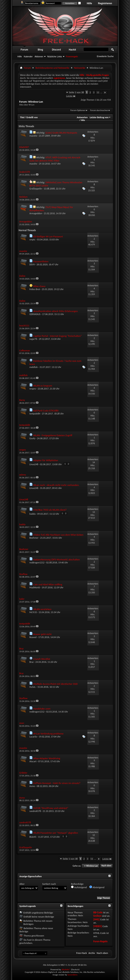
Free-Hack (81, 953)
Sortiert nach (49, 884)
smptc (32, 240)
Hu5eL (32, 687)
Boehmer (34, 538)
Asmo (32, 786)
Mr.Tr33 (33, 612)
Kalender (28, 56)
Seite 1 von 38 (76, 92)
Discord (56, 50)
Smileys (97, 916)
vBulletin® (66, 970)
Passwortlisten (41, 261)
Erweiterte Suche (105, 56)
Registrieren (105, 3)
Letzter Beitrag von (100, 117)
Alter (22, 884)
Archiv (92, 953)
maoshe (33, 136)
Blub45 (33, 837)
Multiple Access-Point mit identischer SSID (55, 684)
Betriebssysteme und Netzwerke (52, 68)
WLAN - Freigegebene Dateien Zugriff (53, 435)
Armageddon (36, 213)
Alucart (33, 761)
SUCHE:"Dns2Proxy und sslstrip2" (51, 808)
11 (98, 92)
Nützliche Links (55, 56)
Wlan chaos (39, 286)
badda (32, 514)
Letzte (71, 96)
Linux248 (34, 464)
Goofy (32, 438)
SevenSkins (72, 975)
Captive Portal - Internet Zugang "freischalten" (57, 336)
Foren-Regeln (100, 941)
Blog (40, 50)
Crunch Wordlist (42, 659)
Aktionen (39, 56)
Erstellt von (32, 117)
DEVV (32, 265)
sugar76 (33, 339)
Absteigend (97, 887)
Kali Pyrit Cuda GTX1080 (46, 411)
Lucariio (33, 737)
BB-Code (98, 912)
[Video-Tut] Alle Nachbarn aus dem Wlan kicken (58, 535)
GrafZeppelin (36, 189)
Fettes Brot (35, 289)
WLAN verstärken (42, 609)
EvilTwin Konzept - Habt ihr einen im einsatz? (57, 783)
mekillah (33, 367)
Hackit (72, 50)
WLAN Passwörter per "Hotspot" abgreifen (56, 833)
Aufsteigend (79, 887)
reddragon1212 (37, 563)
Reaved (33, 637)
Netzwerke (80, 68)
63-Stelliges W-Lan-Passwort (48, 236)
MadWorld (35, 588)
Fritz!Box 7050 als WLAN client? (50, 510)
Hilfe (89, 3)
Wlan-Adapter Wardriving (47, 758)
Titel (22, 117)
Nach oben (106, 866)
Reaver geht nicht (42, 634)
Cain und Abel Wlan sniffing (48, 584)
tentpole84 (35, 414)
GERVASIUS (35, 314)
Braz (31, 662)
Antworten (82, 117)
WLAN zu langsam (43, 386)
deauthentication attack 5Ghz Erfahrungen (55, 311)
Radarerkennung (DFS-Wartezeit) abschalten (56, 559)
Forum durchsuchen (99, 110)
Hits (83, 120)
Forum (24, 50)
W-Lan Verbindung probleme (48, 734)
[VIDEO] (97, 926)
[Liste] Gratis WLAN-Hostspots (61, 133)
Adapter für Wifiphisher (46, 460)
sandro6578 (35, 811)
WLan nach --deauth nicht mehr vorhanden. (56, 485)
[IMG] (96, 919)
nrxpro (33, 389)
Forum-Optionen (78, 110)
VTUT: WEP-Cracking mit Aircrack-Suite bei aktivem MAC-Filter (55, 159)
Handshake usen (42, 709)
